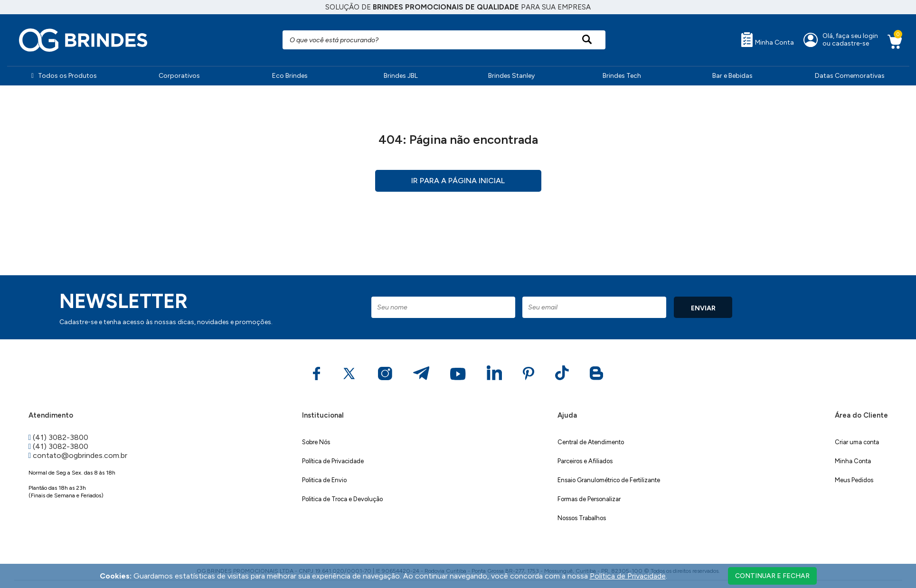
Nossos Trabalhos (582, 518)
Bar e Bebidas (732, 76)
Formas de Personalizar (589, 499)
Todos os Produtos (64, 76)
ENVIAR (703, 308)
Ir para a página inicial (458, 181)
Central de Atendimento (591, 442)
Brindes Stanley (511, 76)
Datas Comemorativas (850, 76)
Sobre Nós (316, 442)
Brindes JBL (401, 76)
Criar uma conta (857, 442)
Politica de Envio (324, 480)
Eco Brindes (290, 76)
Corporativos (179, 76)
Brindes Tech (622, 76)
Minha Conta (768, 39)
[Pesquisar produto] (587, 40)
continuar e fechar (772, 576)
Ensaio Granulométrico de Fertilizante (609, 480)
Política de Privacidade (333, 461)
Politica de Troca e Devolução (342, 499)
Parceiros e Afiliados (585, 461)
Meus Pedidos (854, 480)
